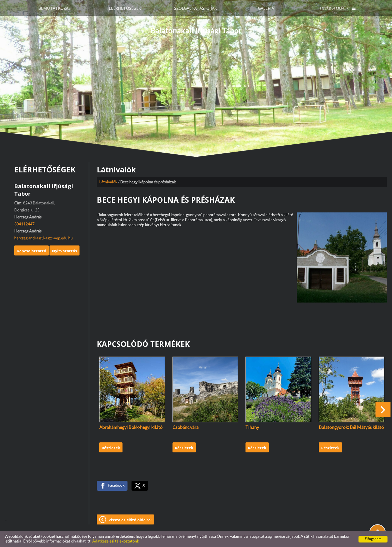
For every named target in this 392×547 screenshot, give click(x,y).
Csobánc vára (185, 428)
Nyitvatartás (64, 251)
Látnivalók (108, 182)
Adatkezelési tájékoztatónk (116, 541)
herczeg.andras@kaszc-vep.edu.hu (43, 238)
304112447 (24, 224)
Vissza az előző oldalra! (130, 520)
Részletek (111, 448)
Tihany (252, 428)
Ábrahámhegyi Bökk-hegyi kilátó (131, 428)
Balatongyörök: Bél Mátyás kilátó (351, 428)
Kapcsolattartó (31, 251)
